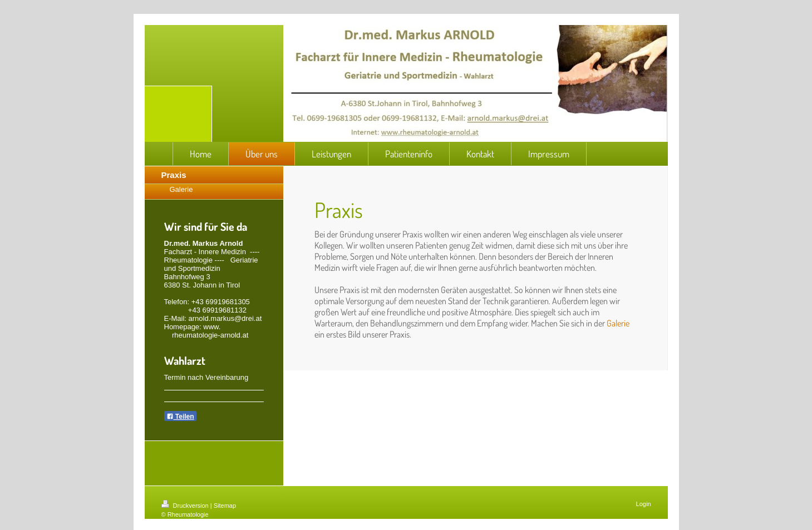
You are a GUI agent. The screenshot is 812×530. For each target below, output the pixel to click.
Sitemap (225, 506)
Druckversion (186, 506)
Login (644, 504)
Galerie (618, 323)
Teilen (180, 417)
